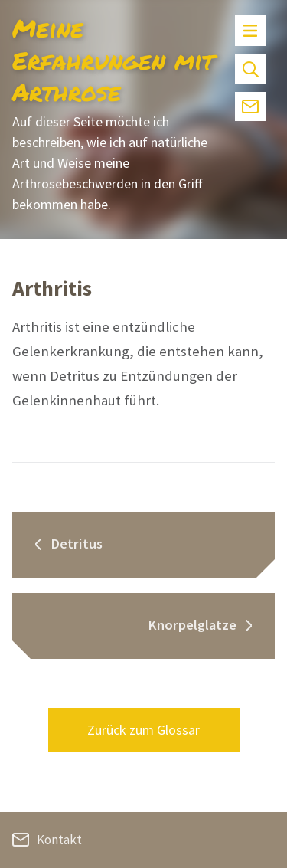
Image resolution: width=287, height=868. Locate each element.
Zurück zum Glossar (143, 730)
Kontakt (47, 840)
